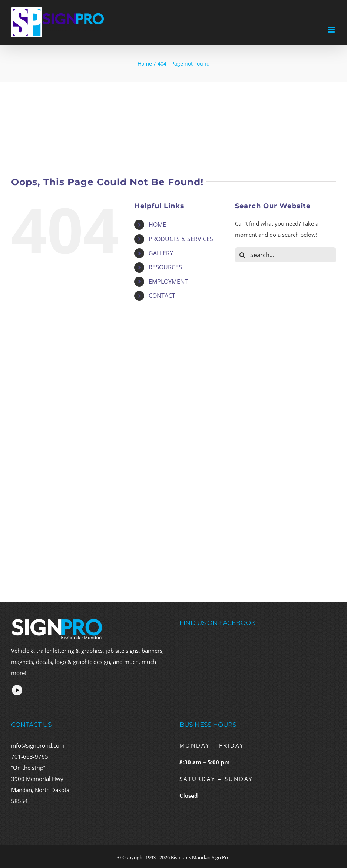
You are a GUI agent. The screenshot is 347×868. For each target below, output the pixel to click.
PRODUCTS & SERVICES (181, 239)
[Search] (242, 255)
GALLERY (161, 253)
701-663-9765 (30, 756)
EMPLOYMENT (168, 282)
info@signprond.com (38, 745)
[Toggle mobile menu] (332, 30)
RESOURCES (165, 267)
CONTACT (162, 296)
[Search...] (285, 255)
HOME (157, 225)
